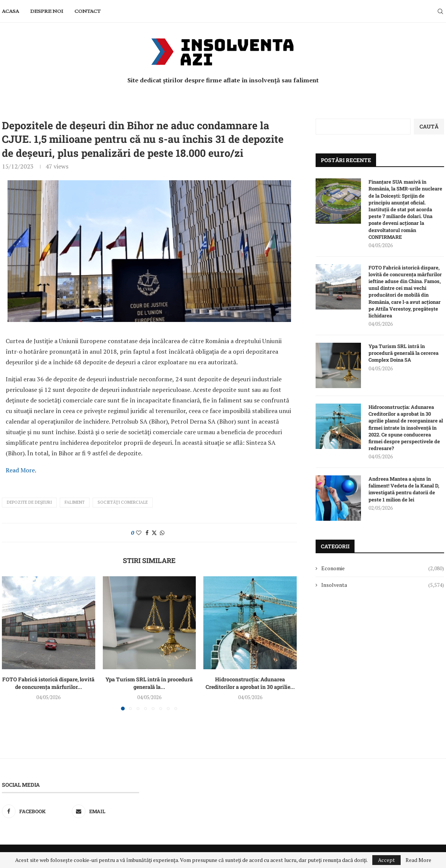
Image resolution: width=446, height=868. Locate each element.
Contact (87, 11)
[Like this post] (139, 533)
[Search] (440, 11)
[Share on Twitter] (154, 533)
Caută (429, 126)
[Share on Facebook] (147, 533)
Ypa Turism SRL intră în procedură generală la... (149, 683)
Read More (20, 470)
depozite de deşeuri (29, 502)
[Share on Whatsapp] (162, 533)
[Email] (105, 811)
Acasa (10, 11)
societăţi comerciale (123, 502)
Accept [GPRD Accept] (386, 860)
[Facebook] (36, 811)
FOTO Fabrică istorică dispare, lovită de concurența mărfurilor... (48, 683)
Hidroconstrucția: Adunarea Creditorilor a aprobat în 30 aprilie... (250, 683)
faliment (75, 502)
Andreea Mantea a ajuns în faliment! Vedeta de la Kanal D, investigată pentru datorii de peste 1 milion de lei (404, 489)
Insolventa (383, 585)
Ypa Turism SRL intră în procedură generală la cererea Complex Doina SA (403, 353)
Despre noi (47, 11)
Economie (383, 568)
